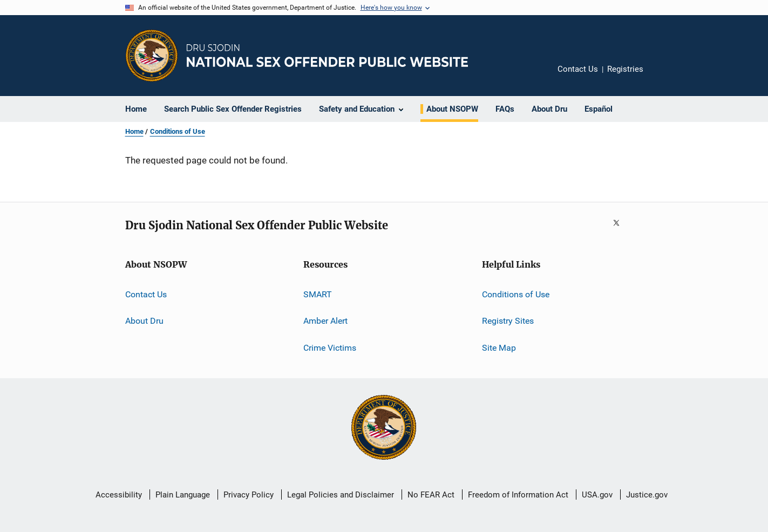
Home (134, 131)
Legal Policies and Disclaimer (341, 495)
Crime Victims (330, 348)
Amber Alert (325, 321)
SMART (318, 294)
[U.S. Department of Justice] (384, 428)
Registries (625, 69)
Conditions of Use (178, 131)
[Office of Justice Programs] (152, 56)
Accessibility (119, 495)
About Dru (144, 321)
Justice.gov (647, 495)
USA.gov (597, 495)
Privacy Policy (249, 495)
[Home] (328, 55)
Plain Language (183, 495)
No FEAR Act (431, 495)
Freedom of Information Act (518, 495)
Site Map (499, 348)
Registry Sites (508, 321)
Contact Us (578, 69)
